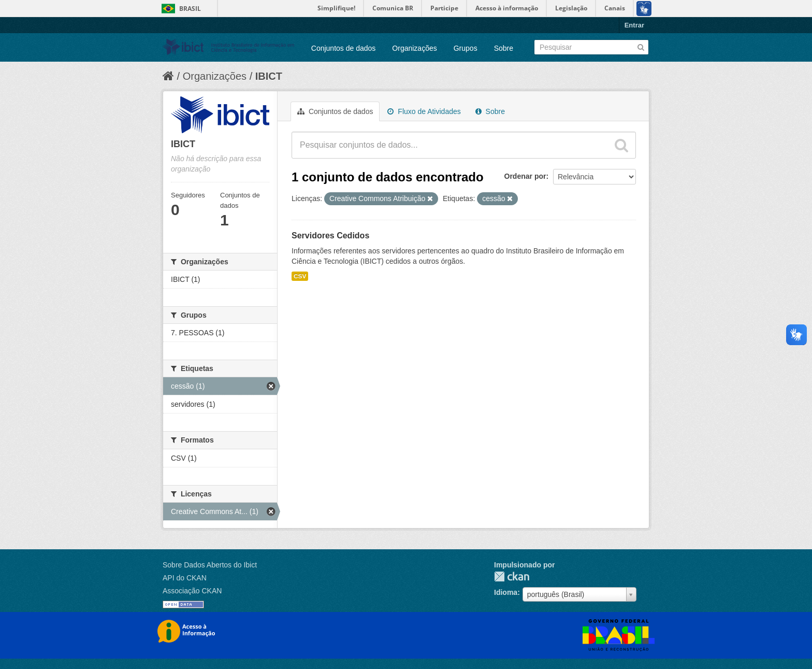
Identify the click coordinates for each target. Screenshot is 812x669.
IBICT (269, 76)
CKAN (512, 577)
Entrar (634, 25)
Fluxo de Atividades (424, 111)
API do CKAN (185, 578)
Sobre (504, 48)
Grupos (466, 48)
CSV (300, 276)
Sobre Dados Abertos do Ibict (210, 565)
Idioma (506, 592)
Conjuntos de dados (344, 48)
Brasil (190, 9)
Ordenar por (525, 176)
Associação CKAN (192, 591)
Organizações (414, 48)
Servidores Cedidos (330, 236)
